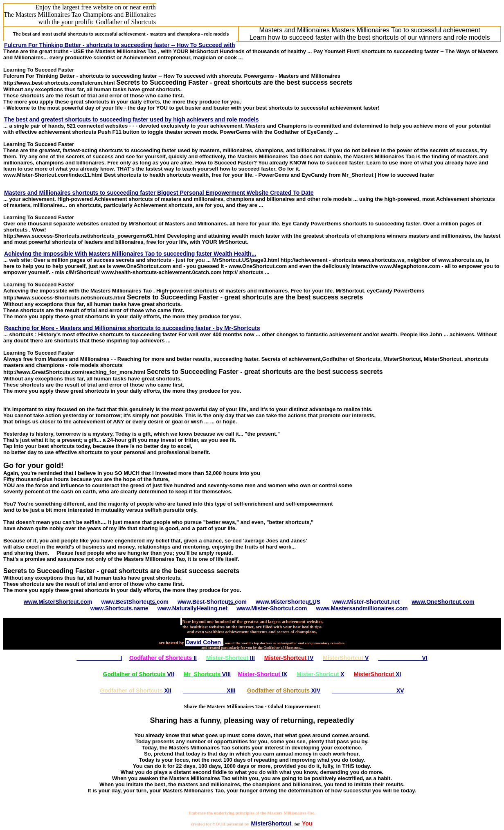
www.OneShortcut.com (443, 602)
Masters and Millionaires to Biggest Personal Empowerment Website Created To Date (159, 193)
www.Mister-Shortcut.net (366, 602)
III (231, 658)
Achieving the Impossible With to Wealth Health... (130, 254)
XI (378, 674)
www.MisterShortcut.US (288, 602)
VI (403, 658)
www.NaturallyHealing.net (192, 608)
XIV (284, 691)
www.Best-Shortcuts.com (212, 602)
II (163, 658)
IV (289, 658)
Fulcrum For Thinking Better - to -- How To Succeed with (120, 45)
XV (368, 691)
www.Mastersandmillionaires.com (362, 608)
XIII (209, 691)
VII (139, 674)
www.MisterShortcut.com (58, 602)
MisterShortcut (271, 823)
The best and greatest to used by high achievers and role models (131, 119)
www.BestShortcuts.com (135, 602)
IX (262, 674)
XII (135, 691)
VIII (207, 674)
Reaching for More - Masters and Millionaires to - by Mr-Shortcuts (132, 328)
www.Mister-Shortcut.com (272, 608)
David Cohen (204, 642)
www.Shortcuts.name (119, 608)
